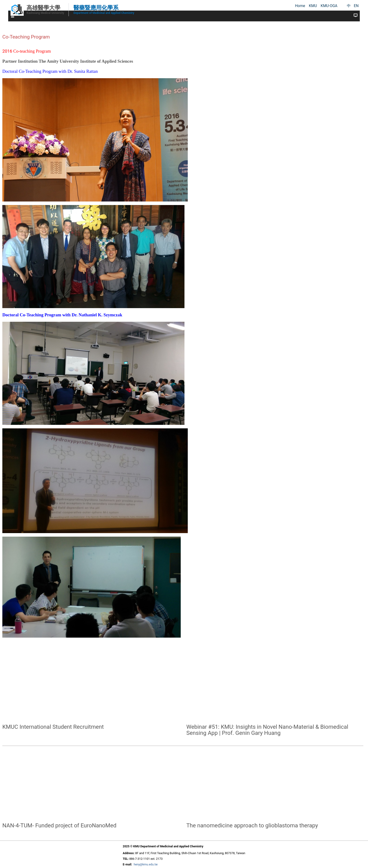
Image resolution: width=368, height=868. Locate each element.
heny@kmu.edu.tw (146, 864)
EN (356, 6)
